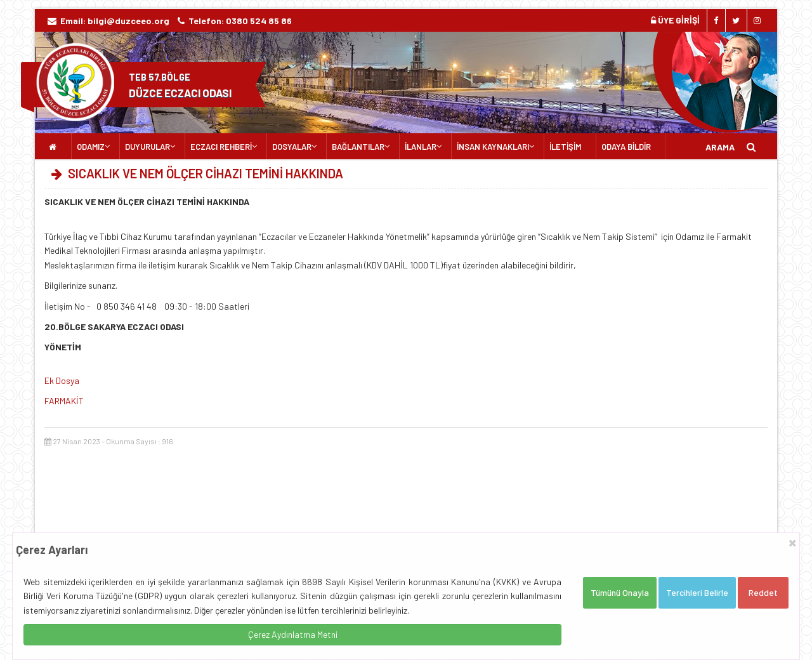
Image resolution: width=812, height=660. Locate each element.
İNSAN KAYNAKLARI (493, 147)
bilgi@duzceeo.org (128, 21)
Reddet (763, 592)
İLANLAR (421, 147)
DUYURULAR (147, 147)
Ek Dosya (62, 380)
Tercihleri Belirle (697, 592)
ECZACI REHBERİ (221, 147)
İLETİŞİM (565, 147)
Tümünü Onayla (620, 592)
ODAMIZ (91, 147)
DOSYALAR (292, 147)
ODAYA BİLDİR (626, 147)
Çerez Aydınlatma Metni (293, 634)
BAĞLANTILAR (358, 147)
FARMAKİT (64, 401)
